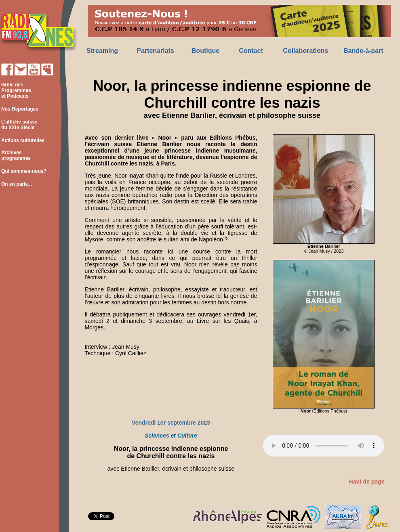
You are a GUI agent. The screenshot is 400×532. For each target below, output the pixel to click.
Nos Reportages (20, 109)
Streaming (102, 51)
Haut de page (367, 482)
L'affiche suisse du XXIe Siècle (19, 125)
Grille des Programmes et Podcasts (16, 90)
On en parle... (17, 184)
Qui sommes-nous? (24, 171)
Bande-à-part (363, 51)
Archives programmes (15, 155)
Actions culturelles (23, 140)
